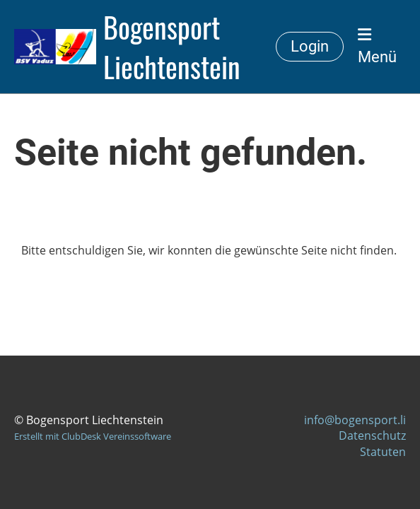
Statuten (383, 452)
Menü (377, 46)
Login (310, 46)
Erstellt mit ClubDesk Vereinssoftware (93, 436)
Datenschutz (372, 435)
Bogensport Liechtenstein (172, 47)
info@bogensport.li (355, 420)
